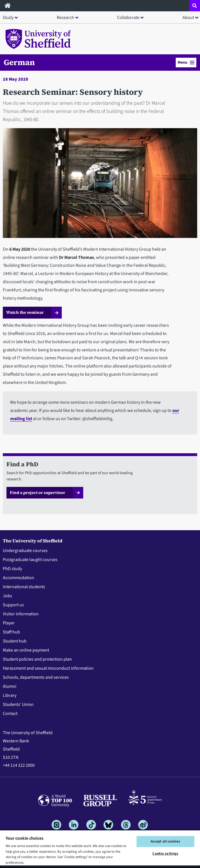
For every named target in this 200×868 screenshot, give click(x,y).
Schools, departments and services (36, 677)
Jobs (7, 596)
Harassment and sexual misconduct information (48, 668)
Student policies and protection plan (37, 659)
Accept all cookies (165, 841)
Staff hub (11, 632)
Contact (10, 714)
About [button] (188, 18)
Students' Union (18, 704)
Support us (13, 605)
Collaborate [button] (128, 18)
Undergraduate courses (25, 551)
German (19, 62)
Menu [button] (186, 62)
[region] (100, 849)
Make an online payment (26, 650)
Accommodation (18, 578)
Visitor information (21, 614)
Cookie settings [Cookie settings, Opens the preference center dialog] (165, 854)
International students (24, 587)
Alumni (10, 686)
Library (10, 695)
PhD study (12, 569)
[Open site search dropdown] (195, 6)
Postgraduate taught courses (30, 560)
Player (9, 623)
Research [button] (65, 18)
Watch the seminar (25, 312)
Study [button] (8, 18)
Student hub (15, 641)
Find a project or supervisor (38, 493)
